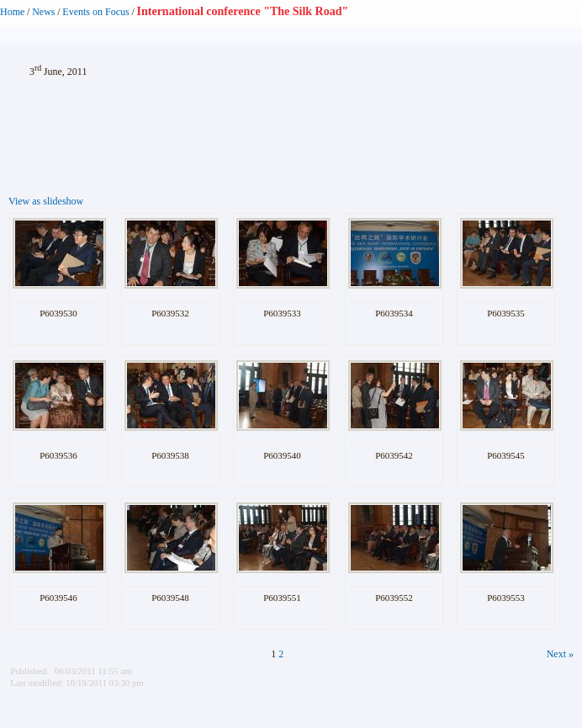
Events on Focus (95, 12)
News (43, 12)
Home (12, 12)
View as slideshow (46, 201)
